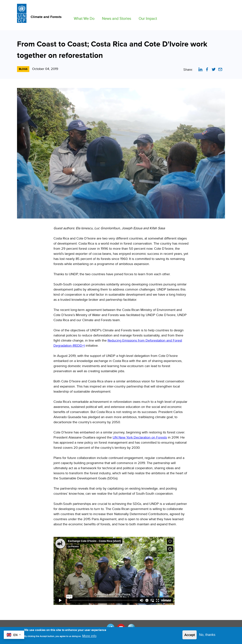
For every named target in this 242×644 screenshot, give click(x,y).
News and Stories (116, 18)
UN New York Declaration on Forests (140, 437)
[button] (84, 18)
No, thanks (207, 636)
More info (89, 637)
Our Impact (148, 18)
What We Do (84, 18)
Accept (190, 636)
